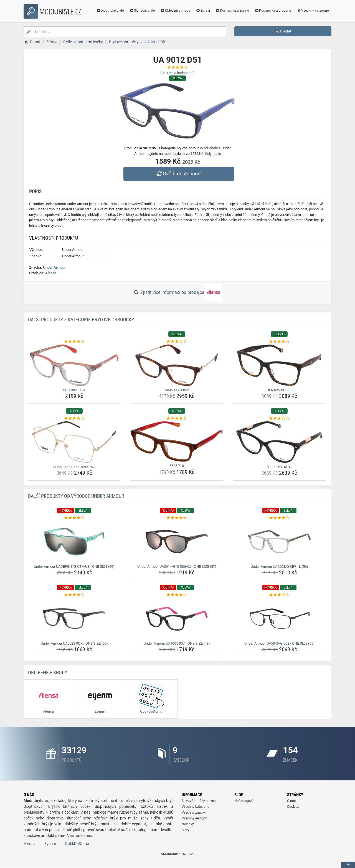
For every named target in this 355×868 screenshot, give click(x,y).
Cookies (293, 807)
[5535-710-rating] (177, 418)
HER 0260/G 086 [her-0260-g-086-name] (279, 390)
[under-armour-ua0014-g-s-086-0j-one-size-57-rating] (177, 518)
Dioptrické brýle (110, 11)
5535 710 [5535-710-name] (177, 466)
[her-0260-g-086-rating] (279, 342)
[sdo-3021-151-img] (74, 365)
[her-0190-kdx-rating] (279, 418)
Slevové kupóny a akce (199, 801)
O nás (291, 801)
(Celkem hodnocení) (177, 73)
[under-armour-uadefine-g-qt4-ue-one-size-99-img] (74, 542)
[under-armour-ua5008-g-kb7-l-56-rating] (279, 518)
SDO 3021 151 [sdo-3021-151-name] (74, 390)
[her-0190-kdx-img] (279, 442)
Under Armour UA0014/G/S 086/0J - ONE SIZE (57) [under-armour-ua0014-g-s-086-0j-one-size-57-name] (177, 567)
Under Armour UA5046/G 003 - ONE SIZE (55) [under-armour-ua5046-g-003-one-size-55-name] (279, 643)
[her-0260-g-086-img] (279, 365)
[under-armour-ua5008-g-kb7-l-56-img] (279, 542)
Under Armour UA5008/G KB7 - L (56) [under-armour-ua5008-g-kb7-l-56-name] (279, 567)
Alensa (51, 273)
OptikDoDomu (77, 844)
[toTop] (348, 865)
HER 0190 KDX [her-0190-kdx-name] (279, 467)
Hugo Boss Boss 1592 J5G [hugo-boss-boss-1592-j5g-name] (74, 467)
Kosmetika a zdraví (232, 11)
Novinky (188, 824)
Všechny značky (194, 813)
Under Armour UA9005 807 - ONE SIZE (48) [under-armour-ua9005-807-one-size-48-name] (177, 643)
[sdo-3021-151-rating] (74, 342)
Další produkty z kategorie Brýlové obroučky (81, 320)
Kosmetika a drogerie (273, 11)
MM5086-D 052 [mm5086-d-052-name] (177, 390)
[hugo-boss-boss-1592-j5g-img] (74, 442)
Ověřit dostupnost (179, 174)
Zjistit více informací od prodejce (177, 293)
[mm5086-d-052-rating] (177, 342)
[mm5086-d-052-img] (177, 365)
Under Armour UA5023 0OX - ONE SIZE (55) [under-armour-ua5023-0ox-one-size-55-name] (74, 643)
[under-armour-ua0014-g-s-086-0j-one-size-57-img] (177, 542)
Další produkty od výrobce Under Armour (76, 496)
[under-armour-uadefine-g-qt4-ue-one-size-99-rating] (74, 518)
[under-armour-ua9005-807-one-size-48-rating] (177, 595)
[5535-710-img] (177, 442)
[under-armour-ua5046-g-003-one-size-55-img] (279, 619)
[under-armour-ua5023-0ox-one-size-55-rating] (74, 595)
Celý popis (213, 154)
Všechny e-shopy (194, 818)
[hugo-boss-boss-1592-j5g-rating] (74, 418)
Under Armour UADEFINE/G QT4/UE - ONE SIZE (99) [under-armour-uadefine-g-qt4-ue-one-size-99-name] (74, 567)
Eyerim (50, 844)
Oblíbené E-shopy (48, 673)
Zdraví (203, 11)
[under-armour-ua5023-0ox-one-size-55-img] (74, 619)
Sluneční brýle (142, 11)
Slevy (186, 830)
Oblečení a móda (175, 11)
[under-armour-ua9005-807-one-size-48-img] (177, 619)
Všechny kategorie (313, 11)
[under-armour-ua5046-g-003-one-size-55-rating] (279, 595)
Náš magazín (244, 801)
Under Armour (54, 267)
